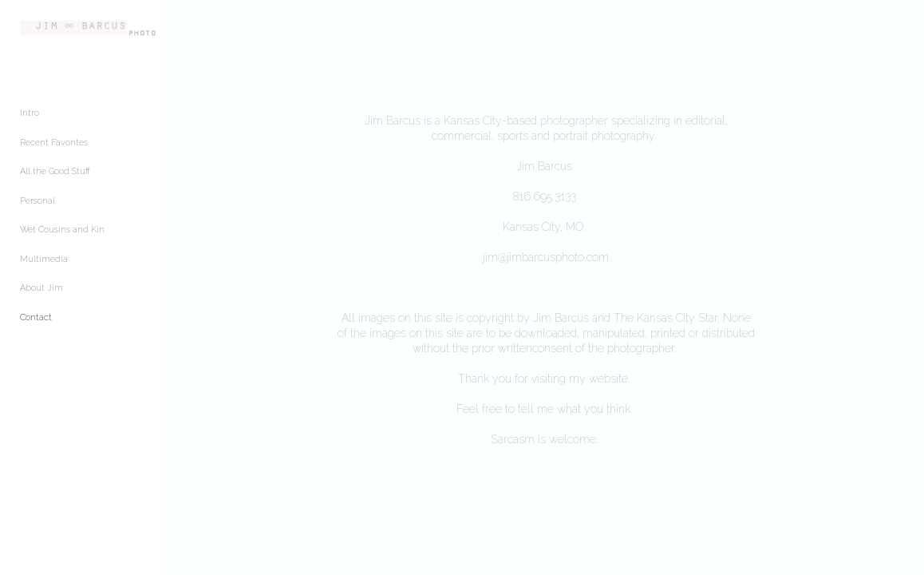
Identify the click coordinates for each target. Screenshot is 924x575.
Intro (30, 121)
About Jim (41, 296)
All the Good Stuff (55, 179)
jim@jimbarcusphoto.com (577, 257)
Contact (36, 325)
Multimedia (44, 266)
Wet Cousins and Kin (62, 238)
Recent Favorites (54, 150)
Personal (38, 208)
